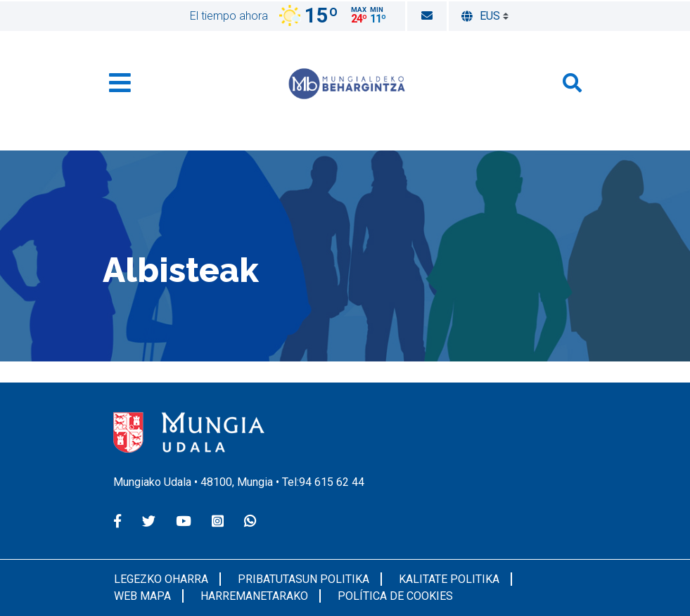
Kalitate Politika (449, 579)
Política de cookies (395, 596)
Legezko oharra (161, 579)
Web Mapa (142, 596)
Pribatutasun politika (304, 579)
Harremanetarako (254, 596)
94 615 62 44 (332, 482)
